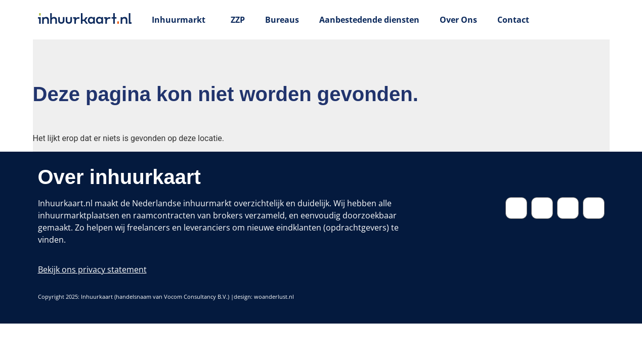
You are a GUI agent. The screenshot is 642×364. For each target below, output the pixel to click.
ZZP (238, 20)
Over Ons (458, 20)
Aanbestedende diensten (369, 20)
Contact (513, 20)
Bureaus (282, 20)
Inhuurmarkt (181, 20)
